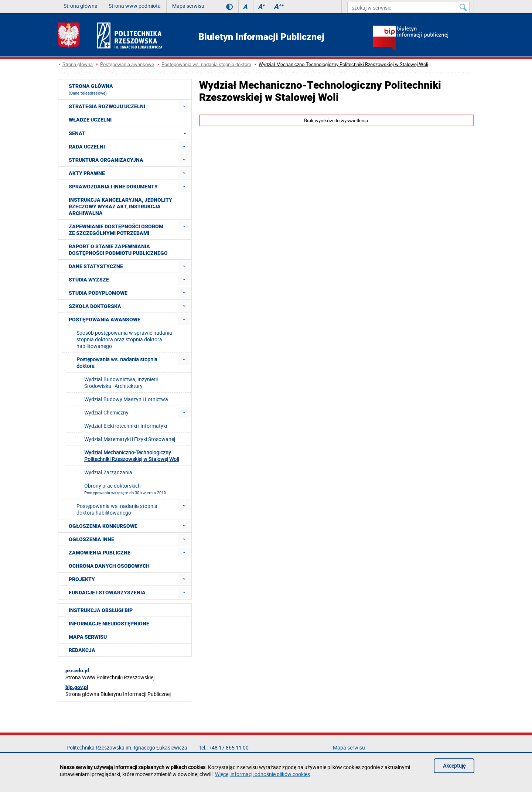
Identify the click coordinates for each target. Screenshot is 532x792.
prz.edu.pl (77, 670)
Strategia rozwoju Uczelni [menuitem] (107, 106)
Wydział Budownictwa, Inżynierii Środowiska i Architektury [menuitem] (121, 383)
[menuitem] (184, 106)
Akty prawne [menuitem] (87, 173)
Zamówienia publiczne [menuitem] (100, 553)
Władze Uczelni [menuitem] (90, 120)
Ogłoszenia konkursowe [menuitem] (103, 526)
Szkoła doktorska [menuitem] (95, 306)
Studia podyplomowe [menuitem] (98, 293)
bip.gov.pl (77, 687)
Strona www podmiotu (135, 6)
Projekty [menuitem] (82, 579)
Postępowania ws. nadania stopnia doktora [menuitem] (117, 363)
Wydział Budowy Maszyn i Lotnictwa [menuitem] (126, 399)
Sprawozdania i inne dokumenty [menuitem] (113, 187)
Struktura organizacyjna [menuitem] (106, 160)
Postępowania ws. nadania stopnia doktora (206, 64)
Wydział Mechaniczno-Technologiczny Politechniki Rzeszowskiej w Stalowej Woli (343, 64)
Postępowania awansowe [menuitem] (105, 320)
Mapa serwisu (188, 6)
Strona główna (81, 6)
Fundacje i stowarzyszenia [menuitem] (107, 593)
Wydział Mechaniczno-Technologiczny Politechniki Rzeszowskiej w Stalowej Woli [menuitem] (132, 456)
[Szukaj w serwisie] (463, 7)
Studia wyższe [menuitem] (89, 280)
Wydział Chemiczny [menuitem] (106, 412)
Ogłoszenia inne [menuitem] (91, 539)
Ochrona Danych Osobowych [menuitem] (109, 566)
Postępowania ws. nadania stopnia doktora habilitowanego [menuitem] (117, 509)
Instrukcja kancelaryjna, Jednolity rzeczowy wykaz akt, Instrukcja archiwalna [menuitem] (120, 206)
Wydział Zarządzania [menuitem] (108, 472)
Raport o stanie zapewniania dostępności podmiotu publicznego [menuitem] (118, 250)
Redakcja (82, 650)
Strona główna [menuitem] (91, 89)
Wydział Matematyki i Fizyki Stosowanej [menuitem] (130, 439)
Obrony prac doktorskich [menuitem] (125, 489)
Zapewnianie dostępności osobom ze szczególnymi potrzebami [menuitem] (116, 230)
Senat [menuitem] (130, 133)
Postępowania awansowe (127, 64)
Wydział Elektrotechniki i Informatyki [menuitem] (126, 426)
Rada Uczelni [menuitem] (87, 147)
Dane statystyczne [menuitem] (96, 266)
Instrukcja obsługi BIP (101, 610)
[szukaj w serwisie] (402, 7)
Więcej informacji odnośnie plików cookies (262, 774)
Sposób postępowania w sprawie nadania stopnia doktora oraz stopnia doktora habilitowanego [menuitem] (124, 339)
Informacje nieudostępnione (109, 624)
